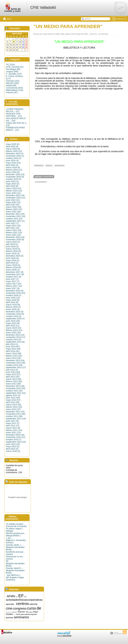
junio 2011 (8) (12, 421)
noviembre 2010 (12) (16, 437)
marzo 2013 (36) (14, 379)
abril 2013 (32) (13, 377)
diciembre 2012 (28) (15, 386)
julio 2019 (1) (12, 244)
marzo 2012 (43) (14, 405)
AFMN (11, 596)
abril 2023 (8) (12, 186)
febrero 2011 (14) (14, 430)
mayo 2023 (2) (13, 184)
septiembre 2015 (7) (15, 319)
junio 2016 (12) (13, 298)
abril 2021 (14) (13, 228)
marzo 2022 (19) (14, 207)
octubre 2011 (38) (14, 416)
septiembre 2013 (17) (16, 367)
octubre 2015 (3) (14, 316)
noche (18, 614)
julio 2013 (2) (12, 370)
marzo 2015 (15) (14, 328)
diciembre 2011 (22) (15, 412)
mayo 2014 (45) (13, 349)
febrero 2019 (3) (13, 251)
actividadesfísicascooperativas (24, 600)
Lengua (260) (12, 72)
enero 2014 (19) (13, 358)
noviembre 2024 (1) (15, 156)
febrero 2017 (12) (14, 286)
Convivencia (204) (14, 88)
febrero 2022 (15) (14, 209)
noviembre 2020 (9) (15, 240)
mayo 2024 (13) (13, 163)
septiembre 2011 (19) (16, 419)
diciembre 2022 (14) (15, 195)
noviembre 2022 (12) (16, 198)
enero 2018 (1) (13, 270)
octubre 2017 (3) (14, 277)
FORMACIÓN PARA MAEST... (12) (15, 129)
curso (31, 608)
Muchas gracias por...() (16, 534)
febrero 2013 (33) (14, 381)
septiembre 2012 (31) (16, 393)
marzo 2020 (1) (13, 242)
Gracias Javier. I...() (15, 547)
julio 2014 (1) (12, 344)
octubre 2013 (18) (14, 365)
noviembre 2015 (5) (15, 314)
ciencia (33, 604)
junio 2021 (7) (12, 223)
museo (9, 614)
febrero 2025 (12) (14, 151)
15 (6, 597)
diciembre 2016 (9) (15, 291)
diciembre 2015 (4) (15, 312)
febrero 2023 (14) (14, 191)
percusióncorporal (29, 614)
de (39, 608)
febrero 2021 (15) (14, 233)
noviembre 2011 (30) (16, 414)
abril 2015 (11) (13, 326)
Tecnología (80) (13, 69)
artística (15, 605)
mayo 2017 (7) (13, 281)
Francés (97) (12, 92)
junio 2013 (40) (13, 372)
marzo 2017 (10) (14, 284)
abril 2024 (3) (12, 165)
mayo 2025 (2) (13, 144)
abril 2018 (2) (12, 263)
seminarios (21, 617)
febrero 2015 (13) (14, 330)
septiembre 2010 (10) (16, 442)
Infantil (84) (11, 85)
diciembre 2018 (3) (15, 256)
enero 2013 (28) (13, 384)
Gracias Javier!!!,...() (15, 570)
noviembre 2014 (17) (16, 337)
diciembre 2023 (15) (15, 174)
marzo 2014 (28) (14, 353)
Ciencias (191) (13, 81)
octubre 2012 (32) (14, 391)
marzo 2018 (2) (13, 265)
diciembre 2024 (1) (15, 153)
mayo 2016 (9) (13, 300)
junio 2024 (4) (12, 160)
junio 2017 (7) (12, 279)
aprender (10, 604)
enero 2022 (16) (13, 212)
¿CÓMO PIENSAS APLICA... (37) (15, 110)
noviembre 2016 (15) (16, 293)
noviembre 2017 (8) (15, 274)
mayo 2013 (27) (13, 374)
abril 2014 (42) (13, 351)
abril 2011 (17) (13, 426)
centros (22, 604)
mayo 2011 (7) (13, 423)
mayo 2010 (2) (13, 446)
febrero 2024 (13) (14, 170)
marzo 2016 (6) (13, 305)
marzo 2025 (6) (13, 149)
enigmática (15, 612)
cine (9, 608)
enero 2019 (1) (13, 253)
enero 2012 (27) (13, 409)
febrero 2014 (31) (14, 356)
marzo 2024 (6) (13, 167)
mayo (35, 612)
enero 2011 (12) (13, 433)
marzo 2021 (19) (14, 230)
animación (59, 165)
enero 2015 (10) (13, 333)
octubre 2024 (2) (14, 158)
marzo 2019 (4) (13, 249)
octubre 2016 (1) (14, 295)
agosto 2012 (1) (13, 395)
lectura (49, 165)
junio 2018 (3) (12, 258)
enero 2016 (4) (13, 309)
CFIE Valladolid (43, 7)
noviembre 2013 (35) (16, 363)
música (14, 615)
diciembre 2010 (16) (15, 435)
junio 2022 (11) (13, 200)
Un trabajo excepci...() (16, 525)
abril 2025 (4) (12, 147)
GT (25, 597)
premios (10, 618)
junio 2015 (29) (13, 321)
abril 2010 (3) (12, 449)
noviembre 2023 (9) (15, 177)
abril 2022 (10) (13, 205)
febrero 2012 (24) (14, 407)
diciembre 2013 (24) (15, 360)
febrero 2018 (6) (13, 267)
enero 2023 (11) (13, 193)
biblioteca (39, 165)
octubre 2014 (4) (14, 340)
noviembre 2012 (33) (16, 388)
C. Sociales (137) (14, 74)
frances (21, 612)
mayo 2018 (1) (13, 260)
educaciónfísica (9, 612)
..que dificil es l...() (15, 577)
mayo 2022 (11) (13, 202)
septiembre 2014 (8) (15, 342)
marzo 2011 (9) (13, 428)
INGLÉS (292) (12, 83)
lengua (30, 612)
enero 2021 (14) (13, 235)
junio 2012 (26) (13, 398)
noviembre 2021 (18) (16, 216)
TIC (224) (10, 65)
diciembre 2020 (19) (15, 237)
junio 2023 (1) (12, 181)
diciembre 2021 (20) (15, 214)
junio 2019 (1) (12, 246)
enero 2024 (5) (13, 172)
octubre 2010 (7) (14, 440)
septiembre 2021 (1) (15, 221)
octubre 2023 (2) (14, 179)
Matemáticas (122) (15, 90)
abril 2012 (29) (13, 402)
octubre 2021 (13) (14, 219)
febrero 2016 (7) (13, 307)
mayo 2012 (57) (13, 400)
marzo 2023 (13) (14, 188)
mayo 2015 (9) (13, 323)
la (27, 612)
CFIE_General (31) (15, 67)
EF (21, 596)
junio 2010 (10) (13, 444)
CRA (17, 597)
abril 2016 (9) (12, 302)
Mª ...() (15, 563)
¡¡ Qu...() (16, 540)
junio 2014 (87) (13, 346)
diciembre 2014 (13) (15, 335)
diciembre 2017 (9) (15, 272)
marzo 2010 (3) (13, 451)
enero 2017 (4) (13, 288)
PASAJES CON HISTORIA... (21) (14, 115)
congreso (20, 608)
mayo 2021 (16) (13, 226)
